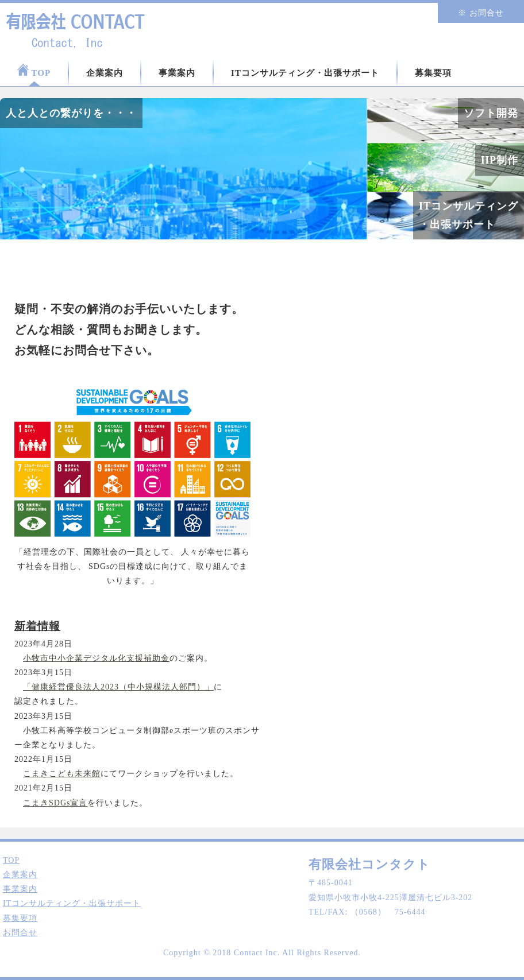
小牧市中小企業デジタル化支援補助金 (96, 658)
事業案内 (177, 73)
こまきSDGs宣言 (55, 803)
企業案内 (105, 73)
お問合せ (20, 933)
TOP (34, 71)
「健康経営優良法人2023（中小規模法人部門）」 (118, 687)
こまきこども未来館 (62, 774)
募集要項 (433, 73)
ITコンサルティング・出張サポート (305, 73)
